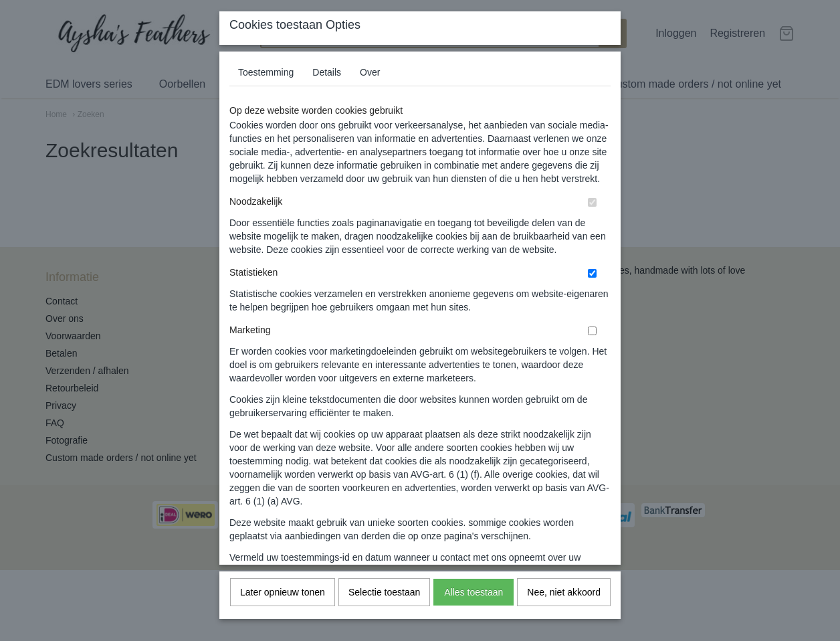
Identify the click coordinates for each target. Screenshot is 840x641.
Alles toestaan (474, 609)
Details (327, 89)
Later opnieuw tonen (283, 609)
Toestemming (266, 89)
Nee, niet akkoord (564, 609)
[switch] (592, 219)
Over (370, 89)
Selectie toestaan (384, 609)
